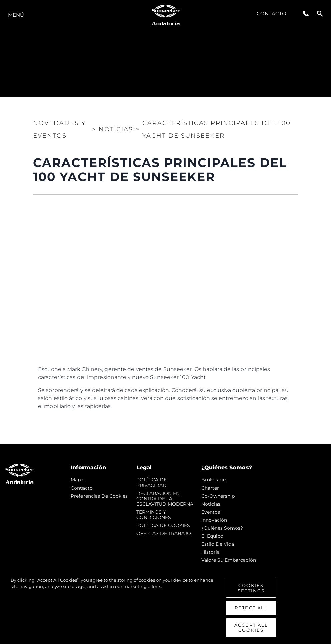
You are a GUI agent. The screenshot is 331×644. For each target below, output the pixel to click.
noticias (211, 504)
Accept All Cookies (251, 628)
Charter (210, 488)
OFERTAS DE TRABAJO (164, 533)
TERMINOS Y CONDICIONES (154, 515)
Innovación (214, 520)
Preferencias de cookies (99, 496)
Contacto (271, 14)
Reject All (251, 608)
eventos (211, 512)
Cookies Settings (251, 588)
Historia (211, 552)
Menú (16, 15)
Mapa (77, 480)
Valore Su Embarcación (229, 560)
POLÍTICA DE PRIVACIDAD (151, 482)
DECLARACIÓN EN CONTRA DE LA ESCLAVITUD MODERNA (165, 499)
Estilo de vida (218, 544)
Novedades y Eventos (59, 129)
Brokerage (214, 480)
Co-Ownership (218, 496)
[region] (165, 607)
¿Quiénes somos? (222, 528)
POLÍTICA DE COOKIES (163, 525)
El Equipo (212, 536)
